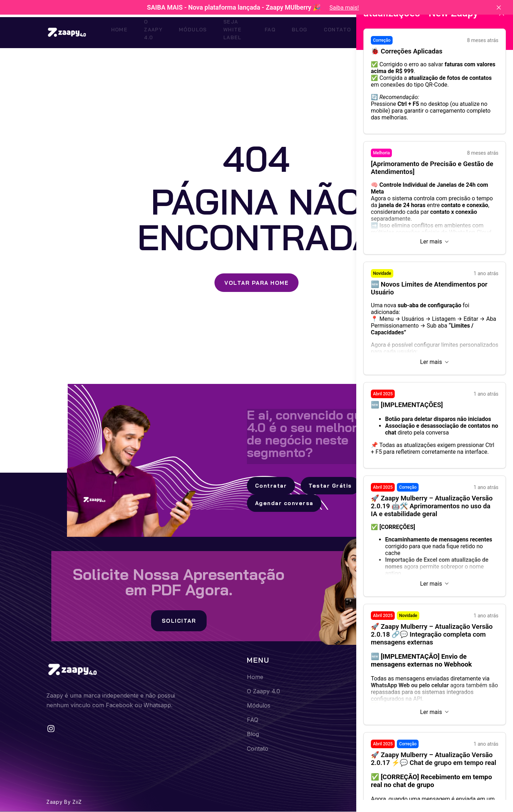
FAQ (279, 31)
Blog (303, 31)
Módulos (187, 31)
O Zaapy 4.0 (146, 31)
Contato (334, 31)
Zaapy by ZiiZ (64, 802)
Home (110, 31)
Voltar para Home (256, 282)
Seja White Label (237, 31)
